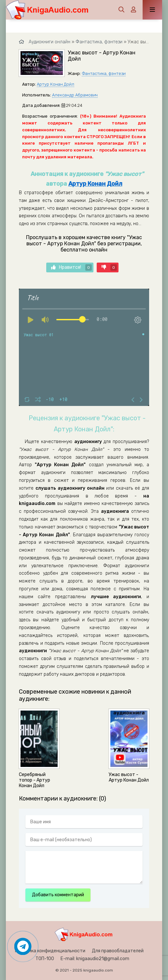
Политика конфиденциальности (50, 951)
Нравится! (71, 267)
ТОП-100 (45, 959)
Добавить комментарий (58, 895)
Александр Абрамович (75, 95)
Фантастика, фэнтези (104, 73)
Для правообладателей (118, 951)
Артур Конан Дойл (56, 84)
